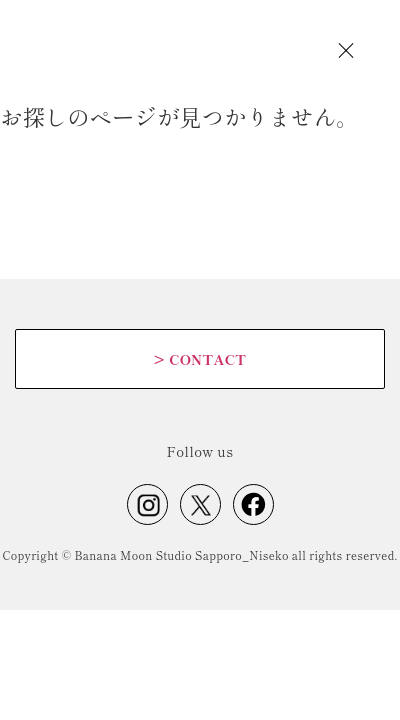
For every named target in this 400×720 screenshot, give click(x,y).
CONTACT (200, 359)
